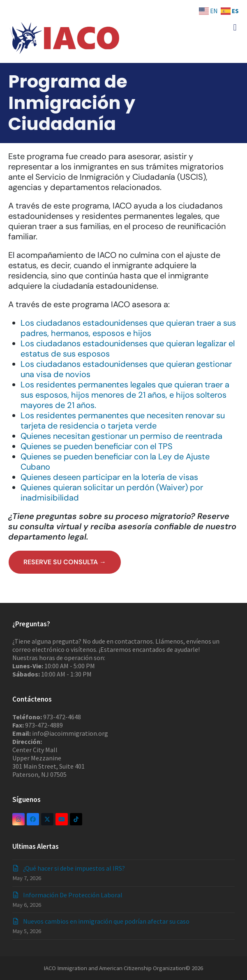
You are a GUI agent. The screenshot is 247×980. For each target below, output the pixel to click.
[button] (235, 27)
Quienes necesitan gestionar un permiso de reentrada (121, 436)
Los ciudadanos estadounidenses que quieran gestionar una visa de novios (126, 369)
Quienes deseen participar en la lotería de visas (109, 477)
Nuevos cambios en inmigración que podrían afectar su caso (106, 921)
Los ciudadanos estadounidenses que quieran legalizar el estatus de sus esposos (128, 349)
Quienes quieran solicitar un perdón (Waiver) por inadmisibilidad (112, 492)
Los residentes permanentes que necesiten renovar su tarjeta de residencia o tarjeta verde (123, 420)
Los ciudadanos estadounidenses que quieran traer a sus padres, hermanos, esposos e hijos (128, 328)
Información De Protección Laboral (73, 895)
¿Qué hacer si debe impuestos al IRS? (74, 868)
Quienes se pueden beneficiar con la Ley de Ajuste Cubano (115, 462)
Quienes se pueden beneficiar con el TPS (97, 446)
